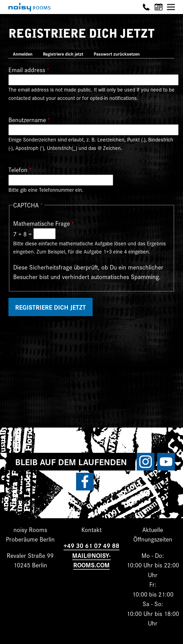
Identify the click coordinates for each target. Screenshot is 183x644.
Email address (27, 69)
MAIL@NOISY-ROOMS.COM (91, 560)
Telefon (18, 169)
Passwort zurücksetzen (117, 54)
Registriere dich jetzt (65, 54)
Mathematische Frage (42, 223)
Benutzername (27, 119)
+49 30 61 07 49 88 (91, 545)
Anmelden (23, 54)
